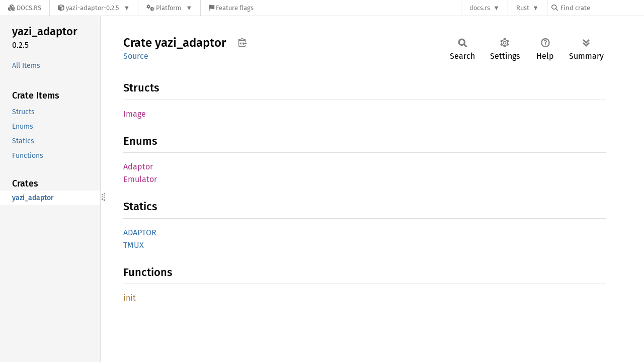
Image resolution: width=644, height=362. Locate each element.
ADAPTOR (140, 233)
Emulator (140, 179)
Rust (523, 8)
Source (136, 56)
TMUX (134, 245)
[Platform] (169, 8)
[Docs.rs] (25, 8)
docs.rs (480, 8)
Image (135, 114)
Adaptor (138, 167)
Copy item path (242, 42)
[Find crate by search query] (602, 8)
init (130, 298)
